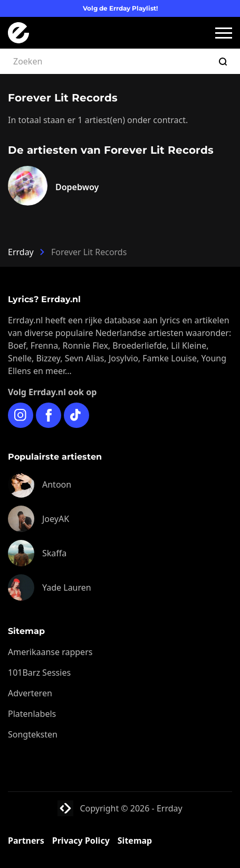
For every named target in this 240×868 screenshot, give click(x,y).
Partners (26, 841)
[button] (224, 33)
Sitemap (135, 841)
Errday (21, 252)
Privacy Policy (81, 841)
